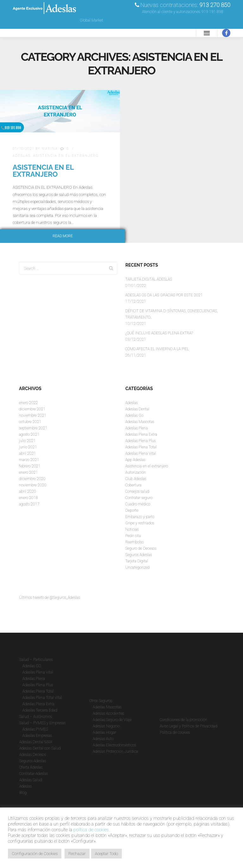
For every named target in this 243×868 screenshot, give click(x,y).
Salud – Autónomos (36, 717)
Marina (50, 149)
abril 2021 (28, 453)
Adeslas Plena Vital (141, 453)
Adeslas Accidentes (108, 713)
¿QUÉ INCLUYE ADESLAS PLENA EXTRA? (159, 333)
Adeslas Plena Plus (140, 441)
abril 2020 (28, 491)
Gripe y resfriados (140, 523)
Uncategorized (137, 567)
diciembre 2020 (32, 479)
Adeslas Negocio (106, 726)
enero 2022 (28, 403)
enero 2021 (28, 472)
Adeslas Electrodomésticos (114, 745)
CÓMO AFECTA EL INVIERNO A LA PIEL (157, 349)
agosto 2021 (29, 434)
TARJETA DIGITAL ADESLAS (149, 279)
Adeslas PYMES (35, 729)
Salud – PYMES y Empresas (42, 723)
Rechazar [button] (77, 854)
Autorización (136, 472)
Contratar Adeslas (34, 774)
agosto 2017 (29, 504)
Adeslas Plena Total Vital (42, 698)
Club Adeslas (136, 479)
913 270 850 (215, 5)
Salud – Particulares (36, 660)
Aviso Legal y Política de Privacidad (189, 726)
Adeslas (22, 156)
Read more (63, 236)
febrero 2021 (30, 466)
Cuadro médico (138, 504)
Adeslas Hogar (104, 732)
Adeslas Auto (103, 739)
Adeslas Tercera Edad (40, 710)
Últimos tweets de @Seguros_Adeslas (50, 598)
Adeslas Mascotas (140, 422)
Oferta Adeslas (31, 767)
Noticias (132, 529)
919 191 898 (212, 12)
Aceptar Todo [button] (106, 854)
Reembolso (134, 542)
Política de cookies (175, 732)
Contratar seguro (139, 498)
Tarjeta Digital (137, 561)
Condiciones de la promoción (184, 720)
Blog (23, 793)
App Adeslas (135, 460)
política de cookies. (92, 830)
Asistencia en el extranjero (66, 156)
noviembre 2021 (33, 415)
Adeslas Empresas (37, 736)
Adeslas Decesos (33, 755)
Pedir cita (133, 536)
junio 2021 (28, 447)
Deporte (132, 510)
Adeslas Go (134, 415)
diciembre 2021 (32, 409)
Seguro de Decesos (141, 548)
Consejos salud (137, 491)
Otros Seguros (101, 701)
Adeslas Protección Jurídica (115, 751)
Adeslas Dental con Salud (40, 748)
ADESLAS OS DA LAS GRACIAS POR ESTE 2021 (164, 295)
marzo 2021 (29, 460)
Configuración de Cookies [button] (35, 854)
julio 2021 (27, 441)
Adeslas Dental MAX (36, 742)
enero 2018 (28, 498)
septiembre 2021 (33, 428)
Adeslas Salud (31, 780)
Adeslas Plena (137, 428)
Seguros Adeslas (139, 555)
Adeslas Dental (137, 409)
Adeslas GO (32, 666)
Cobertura (133, 485)
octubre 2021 (30, 422)
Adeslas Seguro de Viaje (112, 720)
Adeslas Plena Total (141, 447)
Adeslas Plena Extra (141, 434)
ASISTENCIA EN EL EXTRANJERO (43, 171)
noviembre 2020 (33, 485)
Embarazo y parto (140, 517)
